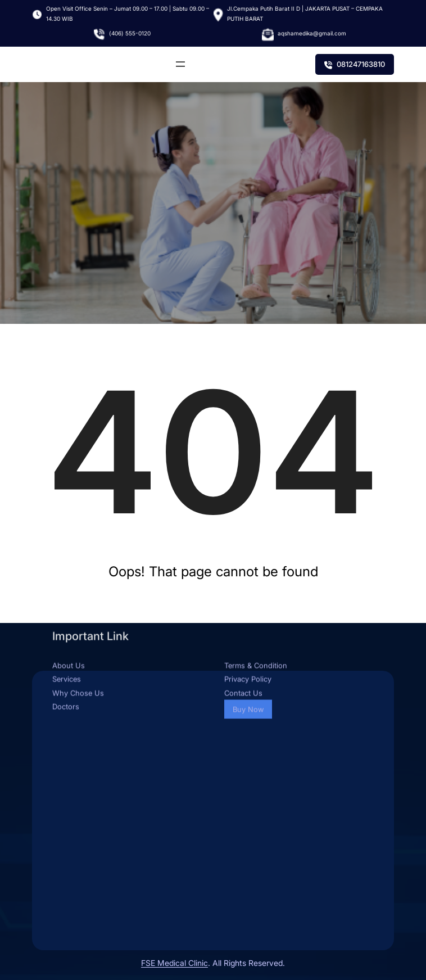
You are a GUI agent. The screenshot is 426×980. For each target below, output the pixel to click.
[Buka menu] (180, 64)
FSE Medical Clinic (175, 963)
